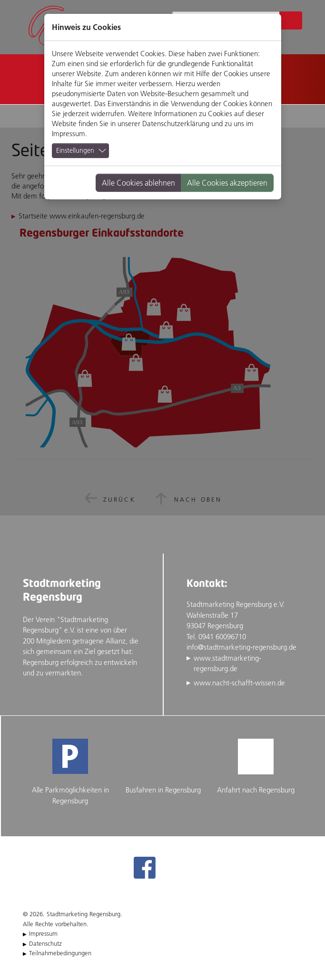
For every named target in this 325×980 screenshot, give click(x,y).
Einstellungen (75, 150)
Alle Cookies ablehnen (138, 183)
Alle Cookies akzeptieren (227, 183)
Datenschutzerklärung (176, 124)
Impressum (69, 134)
